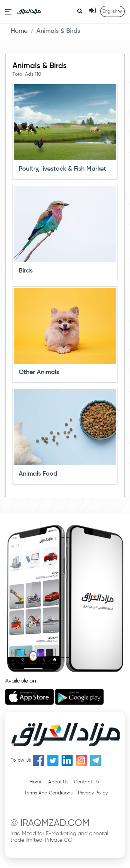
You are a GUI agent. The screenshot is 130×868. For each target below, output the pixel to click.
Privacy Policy (93, 793)
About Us (58, 782)
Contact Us (86, 782)
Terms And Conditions (48, 793)
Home (19, 31)
